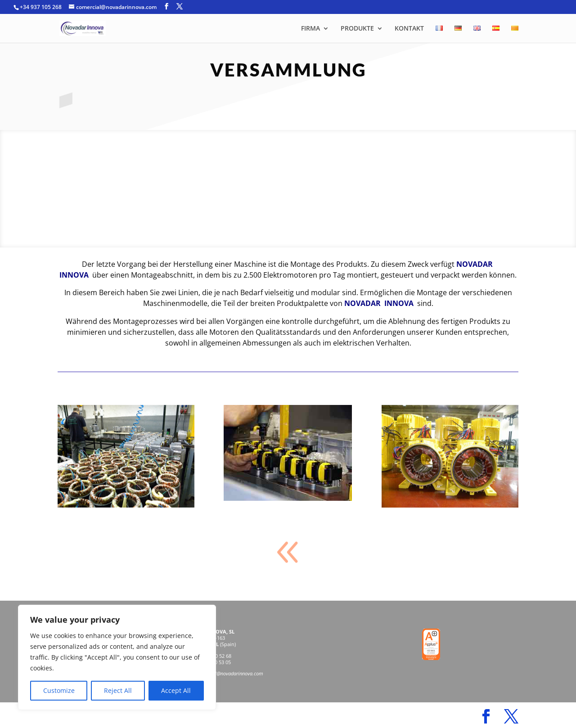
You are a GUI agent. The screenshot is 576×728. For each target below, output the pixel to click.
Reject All (118, 690)
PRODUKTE (357, 29)
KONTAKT (409, 29)
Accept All (176, 690)
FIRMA (310, 29)
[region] (117, 657)
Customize (59, 690)
